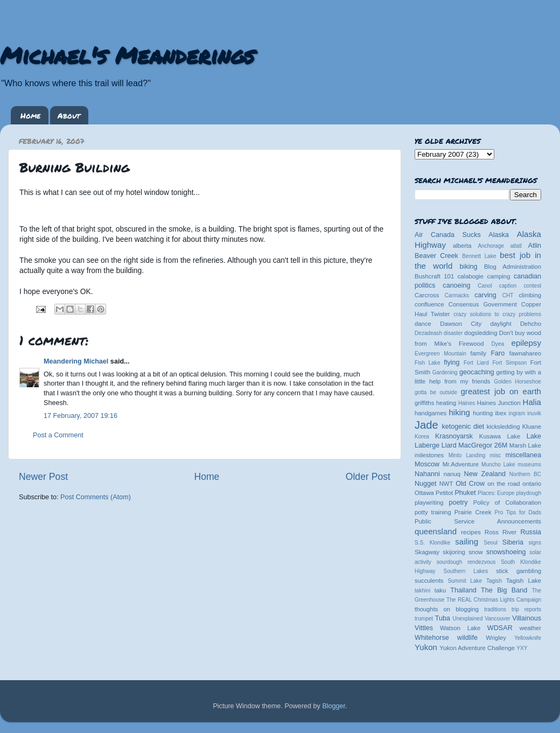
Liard (449, 445)
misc (496, 455)
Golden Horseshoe (517, 382)
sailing (467, 542)
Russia (531, 532)
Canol (485, 286)
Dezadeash (428, 333)
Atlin (535, 246)
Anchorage (491, 246)
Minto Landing (467, 455)
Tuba (443, 618)
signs (535, 543)
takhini (422, 591)
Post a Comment (58, 435)
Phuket (465, 493)
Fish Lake (428, 363)
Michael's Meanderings (127, 55)
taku (440, 590)
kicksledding (503, 427)
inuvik (534, 413)
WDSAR (500, 628)
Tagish (494, 581)
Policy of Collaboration (507, 502)
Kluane (532, 427)
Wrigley (496, 638)
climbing (530, 295)
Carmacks (457, 295)
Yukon (426, 647)
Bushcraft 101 (434, 276)
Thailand (463, 590)
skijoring (454, 552)
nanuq (452, 474)
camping (499, 276)
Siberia (513, 542)
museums (529, 465)
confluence (429, 304)
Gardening (445, 372)
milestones (429, 455)
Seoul (491, 543)
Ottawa (424, 493)
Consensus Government (483, 304)
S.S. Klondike (432, 543)
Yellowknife (528, 638)
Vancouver (497, 619)
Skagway (427, 552)
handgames (430, 413)
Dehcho (531, 324)
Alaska (499, 235)
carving (485, 295)
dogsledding (481, 333)
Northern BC (525, 474)
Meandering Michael (76, 361)
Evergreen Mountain (440, 354)
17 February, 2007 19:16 (80, 416)
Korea (422, 437)
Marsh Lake (525, 445)
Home (30, 115)
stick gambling (519, 571)
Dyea (498, 344)
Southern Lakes (466, 571)
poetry (458, 502)
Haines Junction (499, 403)
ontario (532, 484)
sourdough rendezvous (466, 562)
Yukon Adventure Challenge (477, 648)
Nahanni (427, 474)
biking (469, 267)
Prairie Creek (473, 512)
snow (475, 552)
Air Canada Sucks (448, 235)
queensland (436, 531)
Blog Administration (513, 267)
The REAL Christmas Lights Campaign (494, 600)
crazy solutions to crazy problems (497, 314)
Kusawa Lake (500, 436)
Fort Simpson (509, 363)
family (479, 353)
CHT (508, 295)
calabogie (471, 276)
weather (530, 628)
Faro (498, 353)
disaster (453, 333)
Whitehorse (432, 638)
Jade (426, 425)
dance (423, 324)
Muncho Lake (498, 465)
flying (451, 362)
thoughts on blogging (447, 609)
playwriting (429, 502)
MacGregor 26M (483, 445)
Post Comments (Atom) (96, 497)
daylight (500, 324)
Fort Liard (476, 363)
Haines (467, 403)
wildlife (467, 638)
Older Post (368, 477)
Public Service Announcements (478, 521)
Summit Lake (465, 581)
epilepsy (526, 343)
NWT (446, 484)
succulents (429, 581)
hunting (483, 413)
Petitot (444, 493)
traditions (495, 609)
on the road (503, 484)
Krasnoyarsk (454, 436)
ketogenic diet (463, 427)
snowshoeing (506, 552)
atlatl (516, 246)
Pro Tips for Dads (518, 512)
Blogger (334, 706)
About (69, 115)
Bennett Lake (479, 256)
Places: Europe (496, 493)
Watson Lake (460, 628)
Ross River (500, 532)
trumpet (424, 619)
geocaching (477, 372)
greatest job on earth (501, 391)
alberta (462, 246)
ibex (501, 413)
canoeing (456, 285)
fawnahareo (525, 353)
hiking (459, 412)
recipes (471, 532)
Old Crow (470, 484)
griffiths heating (435, 403)
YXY (522, 648)
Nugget (426, 484)
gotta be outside (436, 392)
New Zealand (485, 474)
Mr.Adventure (461, 464)
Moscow (427, 464)
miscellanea (523, 455)
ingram (517, 413)
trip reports (526, 609)
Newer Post (43, 477)
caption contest (520, 286)
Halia (532, 402)
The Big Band (504, 590)
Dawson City (461, 324)
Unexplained (467, 619)
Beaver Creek (436, 256)
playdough (528, 493)
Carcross (427, 295)
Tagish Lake (524, 581)
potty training (433, 512)
